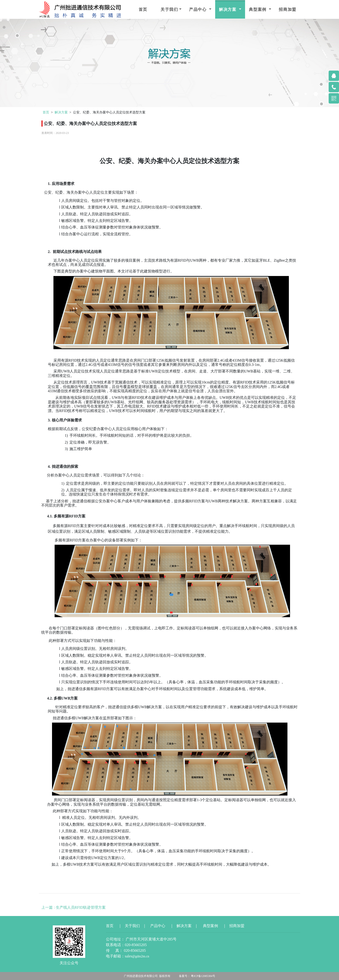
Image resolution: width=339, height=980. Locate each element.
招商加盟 (288, 10)
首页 (143, 10)
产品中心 (199, 10)
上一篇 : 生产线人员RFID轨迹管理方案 (74, 907)
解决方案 (228, 10)
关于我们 (169, 10)
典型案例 (258, 10)
